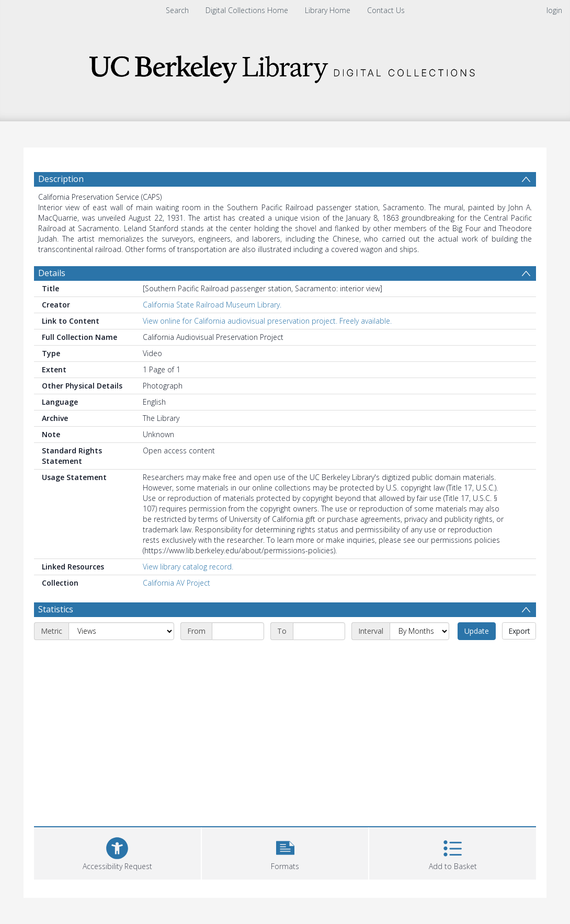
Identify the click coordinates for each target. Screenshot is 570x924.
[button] (285, 852)
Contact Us (386, 10)
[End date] (319, 631)
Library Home (328, 10)
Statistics (56, 609)
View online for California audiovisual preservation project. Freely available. (267, 321)
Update (477, 631)
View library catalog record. (188, 567)
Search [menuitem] (177, 10)
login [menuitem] (554, 10)
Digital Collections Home (247, 10)
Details (52, 273)
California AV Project (176, 583)
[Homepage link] (285, 66)
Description (61, 179)
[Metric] (121, 631)
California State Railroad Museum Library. (212, 305)
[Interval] (419, 631)
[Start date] (238, 631)
